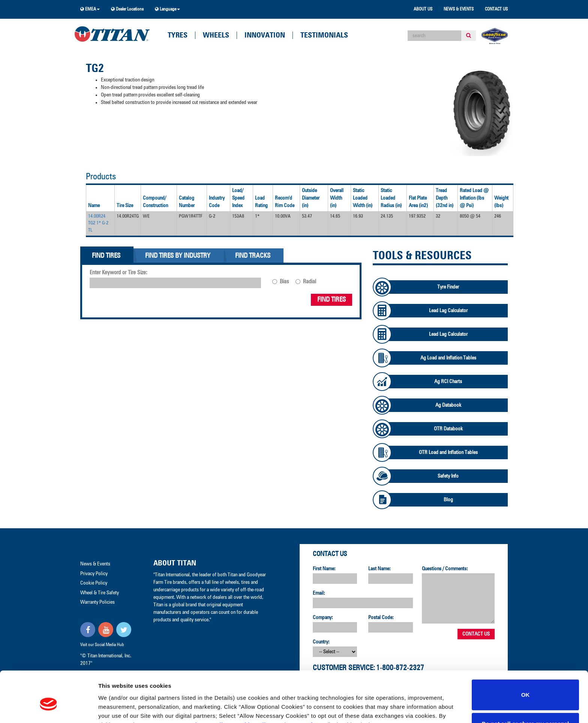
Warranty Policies (97, 602)
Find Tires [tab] (106, 256)
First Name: (324, 569)
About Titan (175, 563)
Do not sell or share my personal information (526, 691)
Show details (116, 708)
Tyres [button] (178, 35)
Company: (323, 618)
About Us (423, 9)
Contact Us (496, 9)
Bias (284, 282)
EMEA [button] (90, 9)
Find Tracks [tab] (253, 256)
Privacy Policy (209, 688)
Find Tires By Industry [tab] (178, 256)
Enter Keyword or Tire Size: (118, 273)
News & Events (459, 9)
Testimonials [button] (324, 35)
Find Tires (331, 300)
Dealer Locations (127, 9)
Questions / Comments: (445, 569)
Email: (319, 593)
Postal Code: (381, 618)
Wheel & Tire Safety (100, 593)
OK (526, 658)
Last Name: (379, 569)
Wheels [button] (216, 35)
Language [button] (167, 9)
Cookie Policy (253, 688)
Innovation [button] (265, 35)
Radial (310, 282)
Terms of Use (306, 688)
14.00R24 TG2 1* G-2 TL (98, 223)
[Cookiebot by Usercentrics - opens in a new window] (49, 708)
